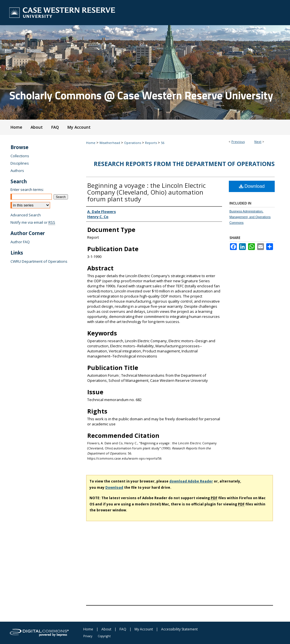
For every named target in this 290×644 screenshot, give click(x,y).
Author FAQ (20, 242)
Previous (238, 142)
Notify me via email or (33, 222)
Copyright (104, 636)
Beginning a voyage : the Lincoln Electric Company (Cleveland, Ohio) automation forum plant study (146, 192)
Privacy (88, 636)
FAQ (123, 629)
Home (91, 143)
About (106, 629)
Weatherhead (110, 143)
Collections (20, 156)
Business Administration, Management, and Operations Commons (250, 217)
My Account (144, 629)
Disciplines (20, 163)
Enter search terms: (27, 189)
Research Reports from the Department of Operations (184, 164)
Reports (151, 143)
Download (252, 186)
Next (258, 142)
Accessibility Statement (179, 629)
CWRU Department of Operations (39, 261)
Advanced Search (26, 215)
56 (163, 143)
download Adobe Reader (191, 481)
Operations (133, 143)
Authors (17, 171)
